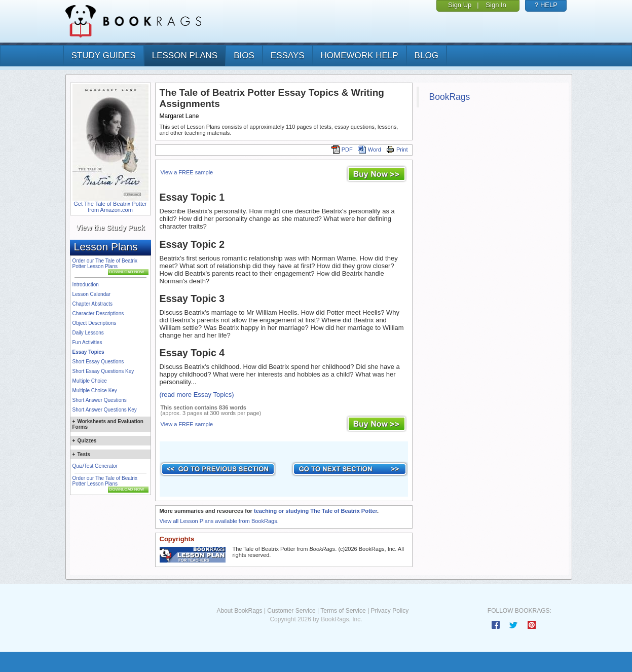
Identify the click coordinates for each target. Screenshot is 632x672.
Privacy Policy (389, 611)
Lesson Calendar (92, 294)
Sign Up (460, 5)
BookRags (450, 97)
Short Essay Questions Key (103, 371)
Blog (426, 55)
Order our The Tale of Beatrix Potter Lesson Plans (105, 264)
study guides (104, 55)
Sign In (496, 5)
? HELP (546, 5)
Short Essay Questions (98, 362)
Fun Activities (87, 342)
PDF (342, 150)
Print (397, 150)
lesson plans (185, 55)
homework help (360, 55)
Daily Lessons (88, 333)
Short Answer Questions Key (105, 410)
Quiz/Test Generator (95, 466)
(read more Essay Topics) (197, 395)
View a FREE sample (187, 172)
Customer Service (291, 611)
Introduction (86, 285)
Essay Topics (88, 352)
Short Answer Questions (100, 400)
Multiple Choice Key (95, 390)
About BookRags (239, 611)
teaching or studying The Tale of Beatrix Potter (315, 511)
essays (288, 55)
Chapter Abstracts (92, 304)
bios (244, 55)
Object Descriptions (95, 323)
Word (369, 150)
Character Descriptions (98, 313)
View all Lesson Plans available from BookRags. (219, 521)
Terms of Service (343, 611)
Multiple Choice (90, 381)
